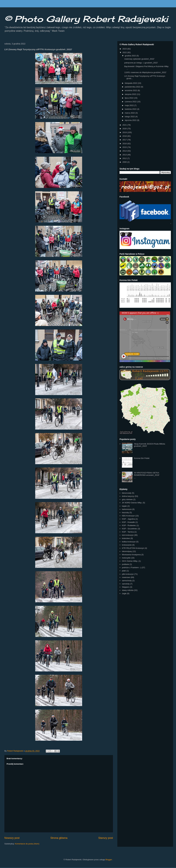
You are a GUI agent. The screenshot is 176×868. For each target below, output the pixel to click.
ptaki (124, 571)
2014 (125, 151)
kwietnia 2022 (131, 109)
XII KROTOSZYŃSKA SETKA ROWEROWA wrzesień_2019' (147, 474)
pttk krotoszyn (128, 574)
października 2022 (133, 87)
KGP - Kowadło (128, 522)
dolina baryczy (128, 496)
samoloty (126, 584)
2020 (125, 129)
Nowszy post (12, 838)
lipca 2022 (129, 98)
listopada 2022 (131, 83)
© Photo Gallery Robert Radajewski (86, 19)
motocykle (126, 558)
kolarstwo (126, 538)
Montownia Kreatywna (131, 555)
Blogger (109, 860)
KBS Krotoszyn (128, 516)
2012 (125, 158)
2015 (125, 147)
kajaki (124, 506)
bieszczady (127, 493)
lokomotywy (127, 551)
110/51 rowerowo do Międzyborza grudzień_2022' (145, 72)
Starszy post (106, 838)
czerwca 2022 (131, 102)
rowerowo (126, 577)
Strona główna (59, 838)
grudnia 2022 (131, 56)
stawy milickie (128, 590)
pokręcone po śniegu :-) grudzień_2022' (141, 63)
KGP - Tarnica (128, 532)
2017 (125, 140)
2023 (125, 49)
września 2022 (131, 90)
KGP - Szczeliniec (130, 529)
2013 (125, 155)
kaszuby (125, 512)
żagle (124, 593)
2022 (125, 52)
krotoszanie (127, 545)
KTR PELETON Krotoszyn (133, 548)
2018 (125, 136)
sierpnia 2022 (131, 94)
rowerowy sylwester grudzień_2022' (139, 59)
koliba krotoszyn (129, 542)
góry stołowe (127, 499)
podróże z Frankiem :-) (131, 567)
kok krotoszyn (128, 535)
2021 (125, 125)
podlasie (125, 564)
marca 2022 (130, 113)
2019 (125, 132)
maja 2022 (130, 105)
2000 (125, 162)
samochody (127, 581)
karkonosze (127, 509)
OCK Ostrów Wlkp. (130, 561)
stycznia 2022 (131, 120)
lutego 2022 (130, 117)
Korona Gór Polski (142, 458)
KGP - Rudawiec (129, 525)
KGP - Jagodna (128, 519)
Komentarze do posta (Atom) (27, 844)
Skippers (126, 587)
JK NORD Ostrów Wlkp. (132, 503)
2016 (125, 144)
